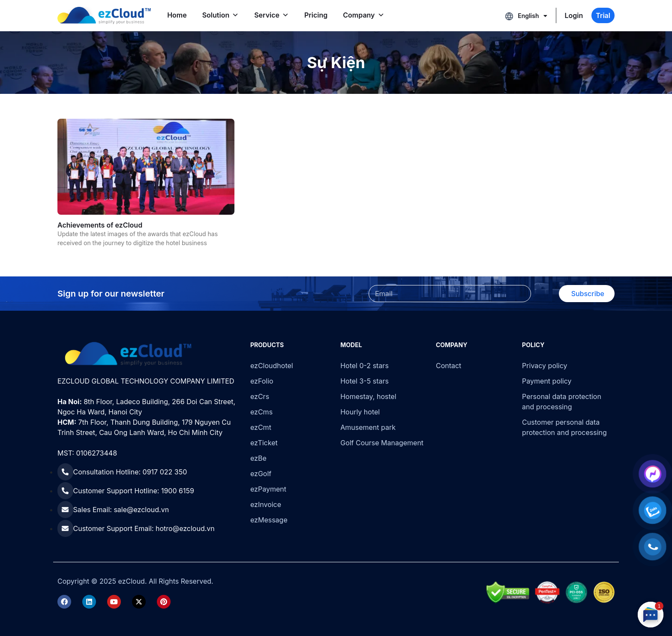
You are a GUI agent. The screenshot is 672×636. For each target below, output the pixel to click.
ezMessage (269, 520)
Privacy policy (544, 366)
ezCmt (261, 427)
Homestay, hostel (368, 396)
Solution (221, 15)
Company (363, 15)
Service (271, 15)
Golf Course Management (382, 443)
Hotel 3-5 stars (364, 381)
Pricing (316, 15)
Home (177, 15)
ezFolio (262, 381)
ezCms (261, 412)
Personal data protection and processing (562, 402)
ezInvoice (266, 504)
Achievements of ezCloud (100, 225)
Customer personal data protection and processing (564, 427)
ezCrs (260, 396)
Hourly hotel (360, 412)
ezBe (258, 458)
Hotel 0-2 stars (364, 366)
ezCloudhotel (272, 366)
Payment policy (547, 381)
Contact (448, 366)
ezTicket (264, 443)
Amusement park (368, 427)
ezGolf (261, 474)
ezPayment (268, 489)
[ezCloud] (104, 15)
